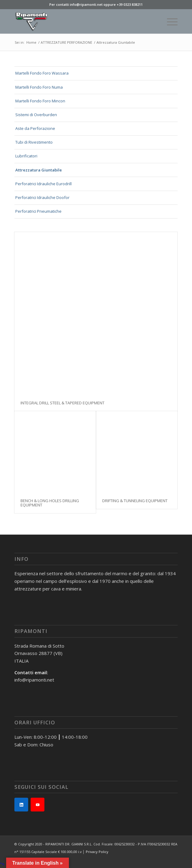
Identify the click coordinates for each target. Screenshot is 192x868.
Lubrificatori (26, 156)
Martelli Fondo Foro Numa (39, 87)
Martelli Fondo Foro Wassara (42, 73)
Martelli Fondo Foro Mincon (40, 101)
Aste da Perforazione (35, 128)
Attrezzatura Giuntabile (39, 170)
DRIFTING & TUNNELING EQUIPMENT (135, 501)
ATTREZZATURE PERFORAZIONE (66, 42)
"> (2, 864)
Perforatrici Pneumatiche (38, 211)
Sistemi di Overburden (36, 115)
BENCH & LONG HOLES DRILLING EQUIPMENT (50, 503)
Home (31, 42)
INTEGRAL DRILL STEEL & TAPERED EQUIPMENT (62, 403)
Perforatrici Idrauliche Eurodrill (43, 184)
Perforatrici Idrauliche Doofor (42, 197)
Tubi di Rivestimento (34, 142)
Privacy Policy (97, 852)
